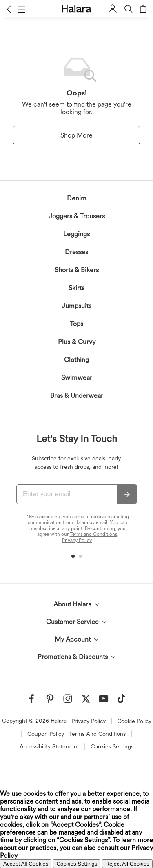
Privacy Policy (77, 540)
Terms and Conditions (93, 534)
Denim (77, 198)
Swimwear (77, 378)
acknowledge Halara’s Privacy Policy (47, 718)
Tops (76, 324)
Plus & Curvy (77, 342)
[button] (9, 9)
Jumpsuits (76, 306)
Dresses (76, 252)
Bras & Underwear (77, 396)
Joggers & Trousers (77, 216)
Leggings (76, 234)
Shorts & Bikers (77, 270)
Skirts (76, 288)
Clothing (76, 360)
